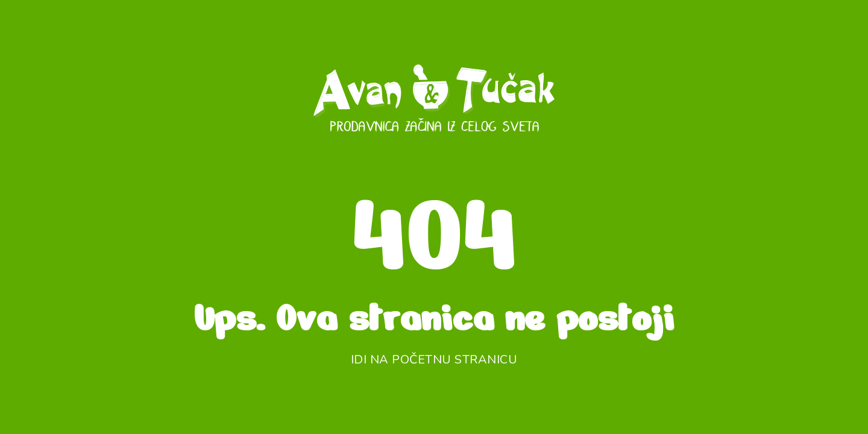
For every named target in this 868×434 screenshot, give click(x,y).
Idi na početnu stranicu (434, 360)
